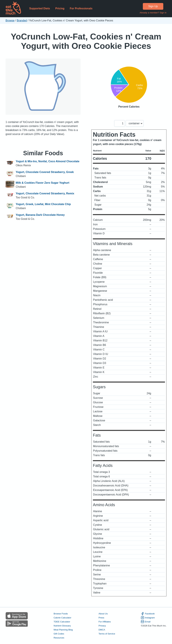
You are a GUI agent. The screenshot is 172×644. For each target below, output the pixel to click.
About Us (103, 614)
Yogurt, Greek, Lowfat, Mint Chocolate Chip (43, 204)
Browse (10, 20)
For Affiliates (105, 622)
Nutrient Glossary (62, 626)
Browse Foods (61, 614)
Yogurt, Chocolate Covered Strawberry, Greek (45, 172)
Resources (59, 638)
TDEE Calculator (62, 622)
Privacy (102, 626)
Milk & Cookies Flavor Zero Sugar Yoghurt (42, 183)
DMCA (102, 630)
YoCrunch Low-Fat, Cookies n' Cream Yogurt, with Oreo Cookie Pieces (86, 41)
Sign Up (153, 6)
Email (146, 622)
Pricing (60, 8)
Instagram (148, 618)
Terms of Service (107, 634)
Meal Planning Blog (63, 630)
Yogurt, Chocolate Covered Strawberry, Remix (45, 193)
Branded (22, 20)
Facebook (148, 614)
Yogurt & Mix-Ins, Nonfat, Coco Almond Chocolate (48, 161)
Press (101, 618)
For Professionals (81, 8)
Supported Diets (40, 8)
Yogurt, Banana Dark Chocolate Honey (40, 215)
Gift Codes (59, 634)
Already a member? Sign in (153, 13)
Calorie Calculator (62, 618)
